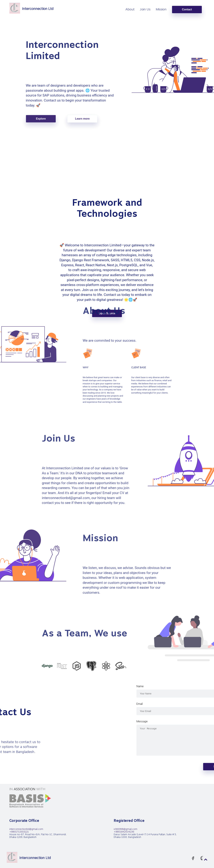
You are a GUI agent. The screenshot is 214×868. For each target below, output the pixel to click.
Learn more (143, 119)
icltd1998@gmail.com (125, 829)
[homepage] (31, 9)
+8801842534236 (124, 832)
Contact (187, 9)
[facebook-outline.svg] (193, 859)
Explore (102, 119)
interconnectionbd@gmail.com (26, 829)
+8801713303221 (19, 832)
